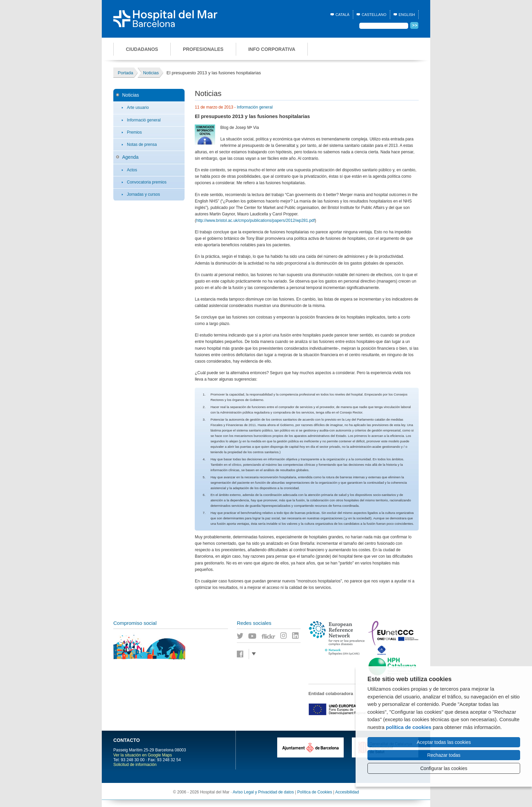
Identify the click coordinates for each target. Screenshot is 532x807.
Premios (134, 132)
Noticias (131, 95)
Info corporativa (272, 49)
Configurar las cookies (444, 768)
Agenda (130, 157)
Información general (255, 107)
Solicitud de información (135, 765)
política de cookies (408, 727)
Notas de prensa (142, 145)
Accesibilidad (347, 792)
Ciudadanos (142, 49)
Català (343, 15)
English (407, 15)
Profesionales (203, 49)
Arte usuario (138, 108)
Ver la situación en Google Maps (143, 755)
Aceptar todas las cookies (444, 742)
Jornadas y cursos (143, 194)
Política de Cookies (315, 792)
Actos (132, 170)
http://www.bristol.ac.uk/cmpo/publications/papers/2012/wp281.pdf (255, 220)
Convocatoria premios (147, 182)
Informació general (144, 120)
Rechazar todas (444, 755)
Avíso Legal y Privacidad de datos (263, 792)
